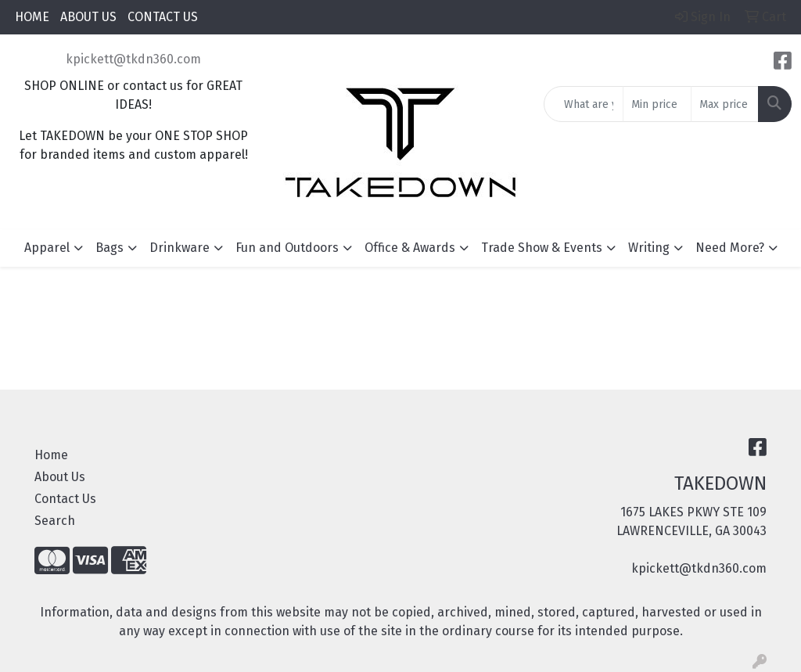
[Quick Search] (584, 104)
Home (51, 455)
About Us (60, 477)
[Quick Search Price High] (725, 104)
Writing (649, 248)
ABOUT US (88, 17)
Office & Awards (410, 248)
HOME (32, 17)
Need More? (730, 248)
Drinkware (180, 248)
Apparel (47, 248)
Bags (110, 248)
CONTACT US (163, 17)
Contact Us (65, 499)
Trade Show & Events (542, 248)
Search (55, 521)
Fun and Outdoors (287, 248)
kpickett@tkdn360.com (133, 59)
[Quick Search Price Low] (657, 104)
